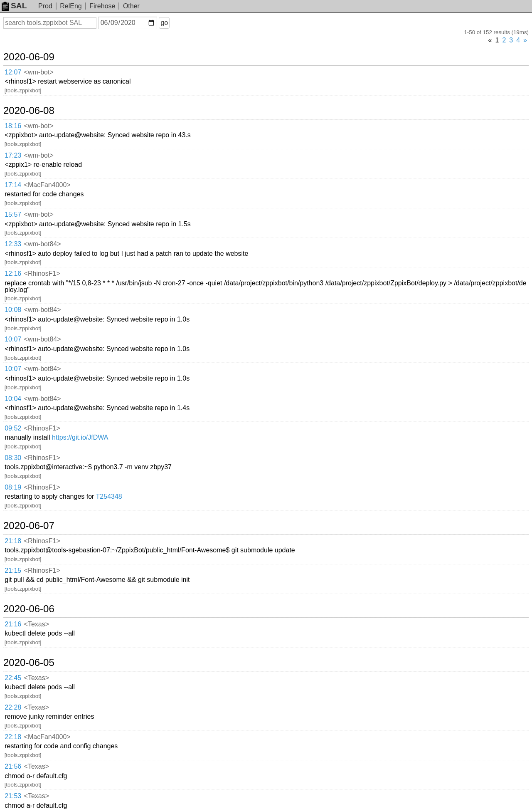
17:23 (13, 155)
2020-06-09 (29, 57)
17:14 (13, 185)
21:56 (13, 766)
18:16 (13, 126)
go (164, 23)
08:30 (13, 458)
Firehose (102, 6)
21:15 (13, 570)
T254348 (109, 496)
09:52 (13, 428)
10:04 (13, 399)
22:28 (13, 707)
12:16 (13, 273)
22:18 (13, 737)
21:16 (13, 624)
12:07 (13, 72)
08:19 (13, 487)
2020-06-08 (29, 111)
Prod (45, 6)
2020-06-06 (29, 609)
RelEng (71, 6)
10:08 (13, 310)
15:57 (13, 214)
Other (131, 6)
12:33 (13, 244)
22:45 (13, 678)
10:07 (13, 339)
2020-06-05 (29, 663)
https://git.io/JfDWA (80, 437)
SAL (14, 6)
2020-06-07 (29, 526)
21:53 (13, 796)
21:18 (13, 541)
